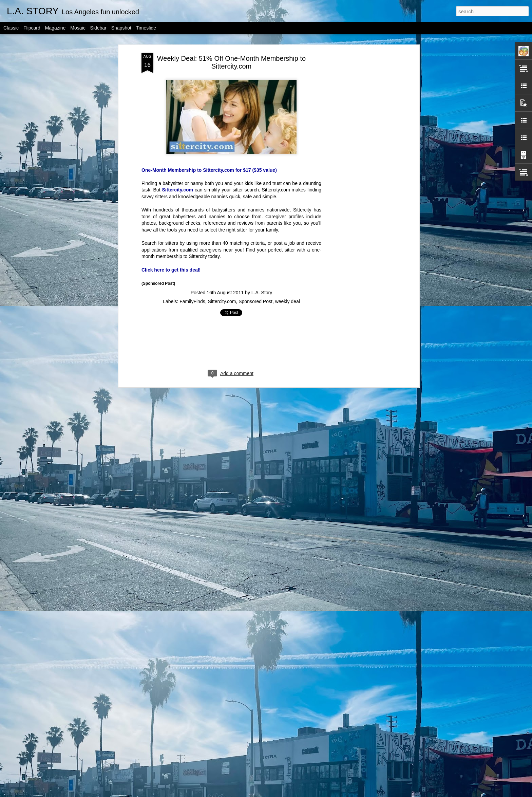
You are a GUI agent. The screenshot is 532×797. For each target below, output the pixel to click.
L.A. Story (262, 293)
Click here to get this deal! (171, 270)
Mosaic (78, 28)
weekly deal (288, 301)
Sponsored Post (255, 301)
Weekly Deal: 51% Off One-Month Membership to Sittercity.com (231, 62)
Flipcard (32, 28)
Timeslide (146, 28)
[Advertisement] (359, 160)
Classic (11, 28)
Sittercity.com (178, 190)
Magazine (55, 28)
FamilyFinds (192, 301)
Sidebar (98, 28)
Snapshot (121, 28)
